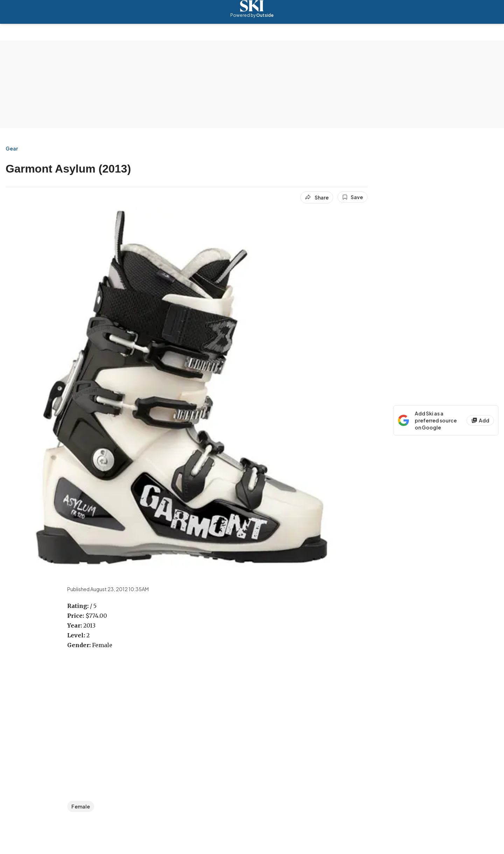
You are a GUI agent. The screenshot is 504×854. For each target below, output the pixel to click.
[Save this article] (352, 197)
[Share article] (317, 197)
